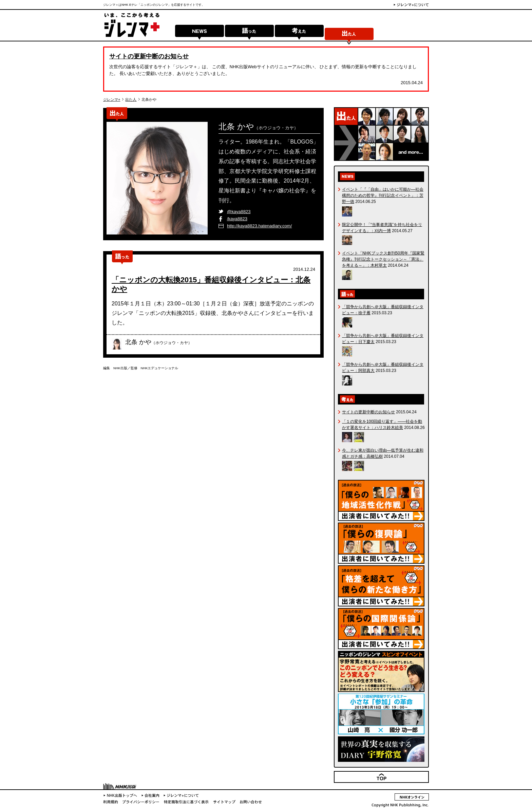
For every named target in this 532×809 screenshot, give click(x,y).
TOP (425, 782)
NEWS (199, 35)
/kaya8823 (237, 219)
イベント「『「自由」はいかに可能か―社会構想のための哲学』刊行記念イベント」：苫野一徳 (383, 195)
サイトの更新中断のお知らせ (149, 56)
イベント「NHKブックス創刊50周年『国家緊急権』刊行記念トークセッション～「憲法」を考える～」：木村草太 (383, 259)
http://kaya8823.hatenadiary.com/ (259, 226)
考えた (299, 35)
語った (249, 35)
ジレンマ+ (112, 99)
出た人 (349, 35)
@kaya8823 (239, 212)
